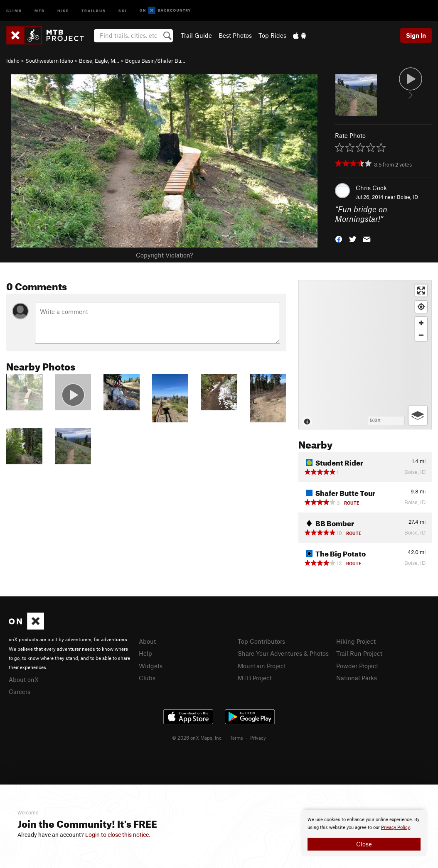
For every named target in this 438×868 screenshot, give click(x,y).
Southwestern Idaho (49, 61)
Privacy (258, 738)
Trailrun (94, 10)
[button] (339, 238)
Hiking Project (356, 641)
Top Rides (272, 35)
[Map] (365, 355)
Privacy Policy (395, 828)
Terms (236, 738)
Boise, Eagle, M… (99, 61)
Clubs (147, 678)
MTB (40, 10)
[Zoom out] (421, 335)
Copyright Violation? (164, 255)
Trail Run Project (359, 653)
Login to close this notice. (118, 835)
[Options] (418, 416)
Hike (63, 10)
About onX (24, 679)
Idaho (13, 61)
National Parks (357, 678)
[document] (364, 833)
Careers (20, 691)
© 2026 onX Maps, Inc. (197, 738)
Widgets (151, 666)
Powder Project (357, 666)
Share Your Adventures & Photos (283, 653)
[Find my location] (421, 307)
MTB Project (255, 678)
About (147, 641)
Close (364, 844)
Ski (123, 10)
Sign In (416, 35)
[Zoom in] (421, 323)
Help (145, 653)
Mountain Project (262, 666)
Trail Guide (196, 35)
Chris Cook (371, 188)
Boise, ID (407, 197)
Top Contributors (261, 641)
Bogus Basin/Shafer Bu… (155, 61)
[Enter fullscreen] (421, 291)
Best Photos (235, 35)
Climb (14, 10)
